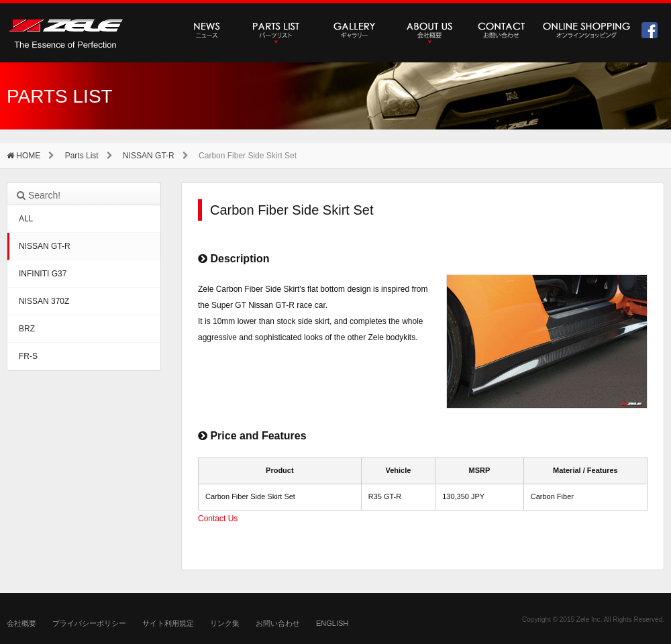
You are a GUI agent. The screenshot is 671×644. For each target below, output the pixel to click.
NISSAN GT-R (149, 156)
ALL (26, 219)
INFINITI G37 (43, 274)
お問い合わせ (278, 623)
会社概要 (21, 623)
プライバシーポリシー (89, 623)
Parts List (82, 156)
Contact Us (218, 519)
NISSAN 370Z (44, 301)
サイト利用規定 (168, 623)
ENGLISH (332, 623)
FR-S (28, 356)
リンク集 (225, 623)
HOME (23, 156)
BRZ (27, 329)
